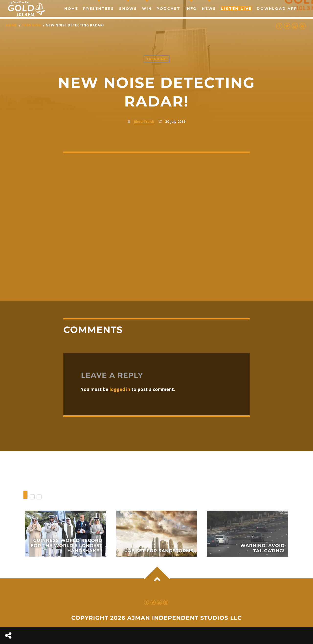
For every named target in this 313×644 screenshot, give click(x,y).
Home (71, 9)
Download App (277, 9)
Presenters (99, 9)
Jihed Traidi (144, 122)
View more (65, 534)
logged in (120, 389)
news (209, 9)
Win (147, 9)
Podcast (168, 9)
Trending (31, 25)
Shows (128, 9)
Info (191, 9)
